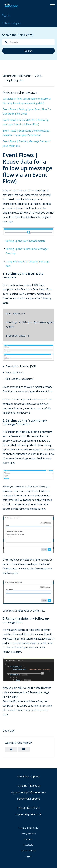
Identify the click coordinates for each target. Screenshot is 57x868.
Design (38, 76)
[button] (52, 6)
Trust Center (29, 845)
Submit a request (12, 23)
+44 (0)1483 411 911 (28, 808)
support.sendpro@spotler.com (28, 792)
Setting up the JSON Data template (26, 241)
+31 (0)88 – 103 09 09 (28, 786)
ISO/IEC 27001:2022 (29, 851)
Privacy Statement (29, 834)
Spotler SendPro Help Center (17, 76)
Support (28, 856)
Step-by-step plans (15, 80)
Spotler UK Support (28, 799)
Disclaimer (28, 839)
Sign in (6, 15)
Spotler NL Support (28, 777)
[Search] (28, 42)
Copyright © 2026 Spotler (28, 828)
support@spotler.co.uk (28, 814)
